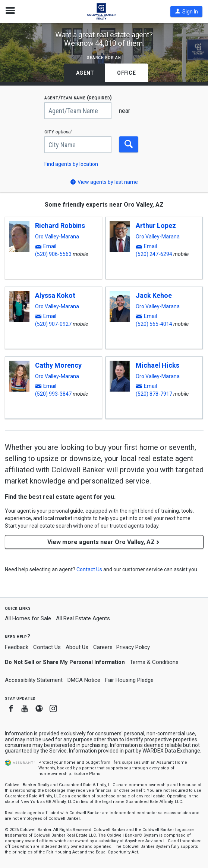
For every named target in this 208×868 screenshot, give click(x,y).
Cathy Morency (58, 365)
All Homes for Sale (28, 618)
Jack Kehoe (154, 295)
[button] (186, 12)
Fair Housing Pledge (129, 680)
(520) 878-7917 (154, 394)
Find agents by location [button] (71, 164)
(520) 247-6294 (154, 254)
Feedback (17, 647)
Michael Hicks (157, 365)
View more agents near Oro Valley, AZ (104, 542)
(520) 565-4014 (154, 324)
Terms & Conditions (154, 662)
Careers (103, 647)
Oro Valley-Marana (57, 237)
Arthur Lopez (156, 226)
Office (126, 73)
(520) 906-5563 (53, 254)
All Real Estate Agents (83, 618)
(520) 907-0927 (53, 324)
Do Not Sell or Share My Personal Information (65, 662)
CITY (58, 132)
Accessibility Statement (34, 680)
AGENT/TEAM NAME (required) (78, 98)
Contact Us (47, 647)
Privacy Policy (133, 647)
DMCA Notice (84, 680)
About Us (77, 647)
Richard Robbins (60, 226)
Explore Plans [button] (87, 774)
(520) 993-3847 (53, 394)
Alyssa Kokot (55, 295)
